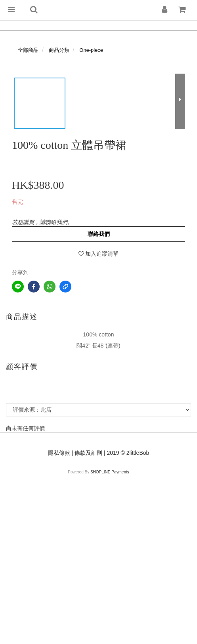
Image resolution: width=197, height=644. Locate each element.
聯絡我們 (99, 234)
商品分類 (59, 50)
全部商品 (28, 50)
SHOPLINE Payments (110, 472)
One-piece (91, 50)
